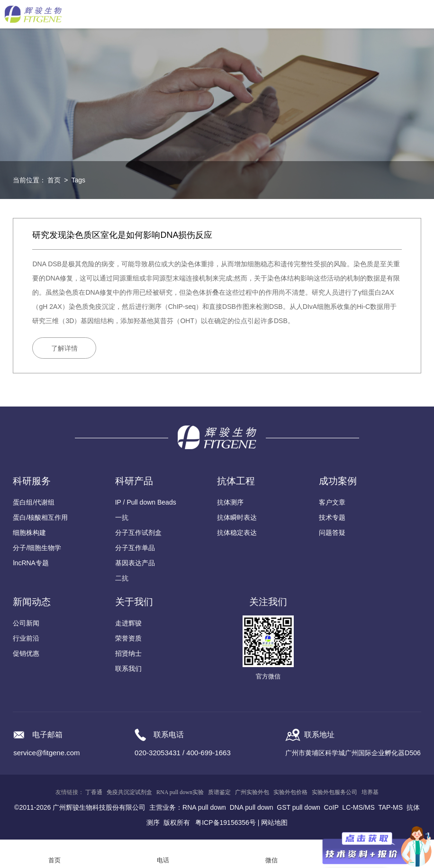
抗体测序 (230, 502)
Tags (78, 180)
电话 (163, 860)
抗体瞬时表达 (237, 517)
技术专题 (332, 517)
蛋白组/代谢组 (34, 502)
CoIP (331, 807)
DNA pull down (252, 807)
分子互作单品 (135, 548)
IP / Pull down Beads (146, 502)
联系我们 (128, 669)
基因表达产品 (135, 563)
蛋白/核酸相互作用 (40, 517)
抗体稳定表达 (237, 533)
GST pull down (298, 807)
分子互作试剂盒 (138, 533)
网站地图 (274, 823)
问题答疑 (332, 533)
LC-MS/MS (358, 807)
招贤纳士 (128, 653)
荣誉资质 (128, 638)
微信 (271, 860)
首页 (54, 180)
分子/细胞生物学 (37, 548)
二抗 (122, 578)
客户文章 (332, 502)
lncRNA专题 (31, 563)
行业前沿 (26, 638)
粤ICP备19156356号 (226, 823)
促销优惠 (26, 653)
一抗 (122, 517)
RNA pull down (204, 807)
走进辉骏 (128, 623)
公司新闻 (26, 623)
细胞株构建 (29, 533)
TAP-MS (390, 807)
